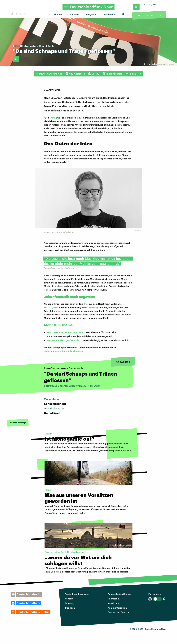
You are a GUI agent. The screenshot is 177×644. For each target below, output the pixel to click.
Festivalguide (51, 307)
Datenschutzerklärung (119, 594)
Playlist (150, 15)
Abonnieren (133, 74)
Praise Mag (92, 307)
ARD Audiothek (75, 74)
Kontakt (69, 599)
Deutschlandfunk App (49, 74)
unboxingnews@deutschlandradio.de (64, 351)
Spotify (94, 74)
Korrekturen (114, 603)
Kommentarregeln (117, 608)
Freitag (53, 118)
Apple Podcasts (112, 74)
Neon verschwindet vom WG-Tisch (65, 332)
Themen (58, 14)
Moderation (110, 14)
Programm (92, 14)
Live (138, 15)
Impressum (114, 599)
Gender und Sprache (119, 612)
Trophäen (70, 608)
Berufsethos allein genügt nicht (63, 340)
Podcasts (74, 14)
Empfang (70, 603)
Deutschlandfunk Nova (77, 594)
